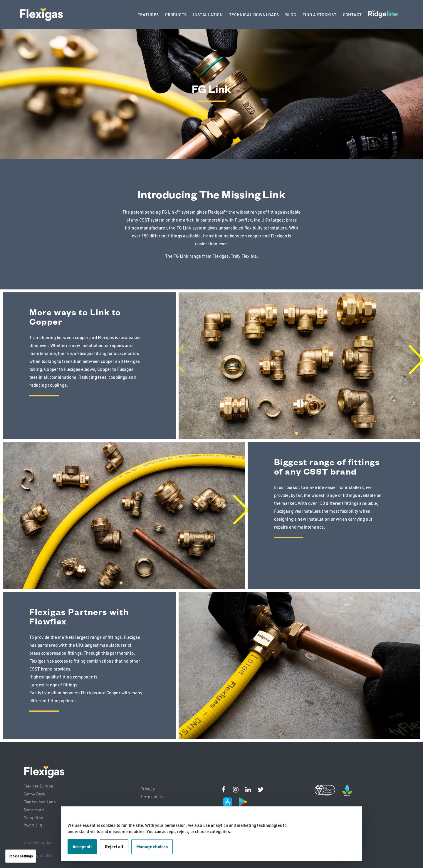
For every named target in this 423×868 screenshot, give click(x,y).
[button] (297, 433)
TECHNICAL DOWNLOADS (254, 15)
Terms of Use (153, 797)
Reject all (114, 847)
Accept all (82, 847)
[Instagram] (224, 791)
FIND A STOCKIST (319, 15)
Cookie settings (21, 856)
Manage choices (152, 847)
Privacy (148, 789)
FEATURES (148, 15)
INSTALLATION (208, 15)
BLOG (291, 15)
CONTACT (352, 15)
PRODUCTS (176, 15)
